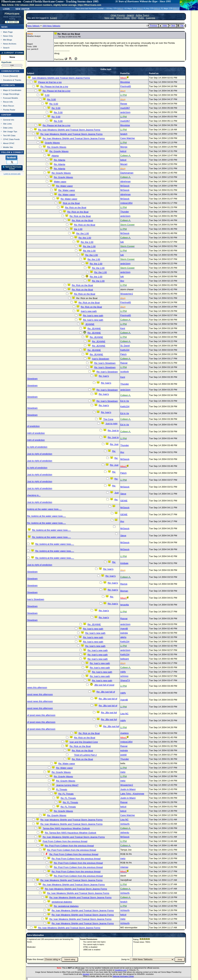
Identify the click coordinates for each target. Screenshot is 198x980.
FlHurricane (12, 14)
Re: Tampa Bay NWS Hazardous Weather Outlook (71, 833)
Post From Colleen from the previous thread (65, 841)
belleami (125, 659)
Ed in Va (125, 401)
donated (86, 974)
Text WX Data (9, 135)
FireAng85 (126, 86)
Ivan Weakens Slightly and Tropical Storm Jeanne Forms (61, 78)
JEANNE (90, 324)
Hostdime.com (121, 970)
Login (6, 9)
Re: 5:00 (51, 99)
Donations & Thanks (12, 80)
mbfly (123, 672)
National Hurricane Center (123, 976)
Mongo (124, 147)
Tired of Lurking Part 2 (85, 755)
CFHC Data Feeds (11, 139)
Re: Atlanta (59, 160)
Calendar (151, 18)
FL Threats (62, 789)
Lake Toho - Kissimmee (132, 794)
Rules (141, 18)
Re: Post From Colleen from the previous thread (69, 846)
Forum (6, 76)
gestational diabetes (62, 902)
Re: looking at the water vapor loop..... (46, 516)
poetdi (123, 755)
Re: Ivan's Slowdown (105, 363)
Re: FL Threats (66, 794)
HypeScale (6, 62)
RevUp (124, 584)
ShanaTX (125, 680)
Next (172, 25)
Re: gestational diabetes (66, 906)
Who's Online (123, 18)
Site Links (7, 124)
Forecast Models (11, 98)
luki (122, 242)
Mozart (124, 164)
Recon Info (8, 102)
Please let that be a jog (50, 82)
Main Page (8, 32)
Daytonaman (127, 173)
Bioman (124, 591)
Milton (120, 8)
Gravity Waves (52, 143)
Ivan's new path (89, 311)
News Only (8, 36)
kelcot (123, 151)
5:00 (47, 95)
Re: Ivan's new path (93, 316)
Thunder (125, 212)
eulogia (124, 633)
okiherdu (125, 832)
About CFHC (9, 143)
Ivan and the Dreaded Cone (84, 742)
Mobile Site (8, 147)
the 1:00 (78, 229)
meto (123, 772)
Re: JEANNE (94, 328)
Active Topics (143, 15)
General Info (9, 120)
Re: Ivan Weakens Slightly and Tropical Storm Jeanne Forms (69, 130)
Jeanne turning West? (67, 785)
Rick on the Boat (71, 203)
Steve (123, 494)
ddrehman (125, 181)
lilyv (122, 281)
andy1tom (125, 112)
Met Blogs (8, 40)
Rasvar (124, 363)
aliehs (123, 637)
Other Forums (118, 15)
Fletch (123, 354)
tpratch (124, 134)
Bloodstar (125, 82)
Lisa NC (124, 714)
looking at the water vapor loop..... (44, 509)
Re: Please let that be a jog (54, 87)
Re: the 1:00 (83, 233)
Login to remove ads (12, 174)
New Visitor (23, 9)
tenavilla (125, 605)
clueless (124, 733)
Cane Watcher (128, 138)
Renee (124, 104)
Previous (153, 25)
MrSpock (125, 186)
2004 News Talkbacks (51, 26)
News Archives (10, 44)
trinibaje (124, 563)
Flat (180, 25)
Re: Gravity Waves (57, 147)
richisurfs (125, 824)
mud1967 (125, 108)
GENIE (124, 501)
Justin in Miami (128, 789)
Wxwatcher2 (127, 294)
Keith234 (125, 350)
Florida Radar (9, 110)
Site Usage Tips (10, 131)
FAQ (134, 18)
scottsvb (125, 372)
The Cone (108, 419)
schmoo (124, 676)
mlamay (124, 867)
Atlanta (55, 156)
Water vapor (60, 182)
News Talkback (33, 26)
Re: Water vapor (64, 186)
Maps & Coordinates (12, 90)
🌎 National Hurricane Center (12, 168)
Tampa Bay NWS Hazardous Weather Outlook (66, 828)
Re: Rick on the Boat (76, 207)
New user (109, 18)
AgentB (124, 629)
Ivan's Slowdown (101, 359)
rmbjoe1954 (126, 203)
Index (163, 25)
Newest (14, 76)
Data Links (8, 128)
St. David (125, 346)
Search (6, 48)
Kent (123, 328)
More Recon (9, 106)
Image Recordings (11, 94)
